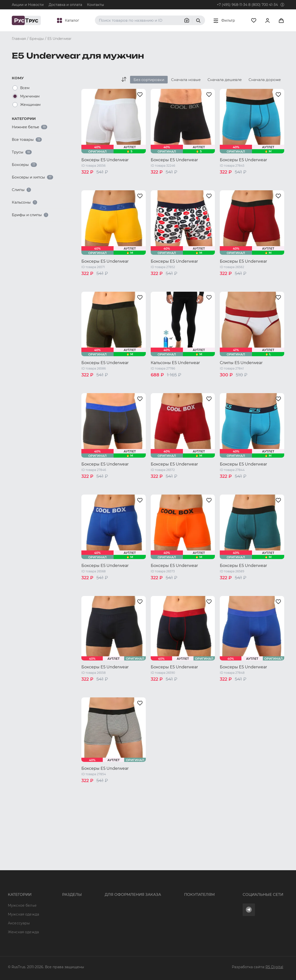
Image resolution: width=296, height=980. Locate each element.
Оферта (158, 870)
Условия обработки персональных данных (190, 905)
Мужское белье (22, 870)
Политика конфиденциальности (181, 897)
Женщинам (30, 105)
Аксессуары (19, 888)
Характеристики (63, 888)
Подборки (57, 897)
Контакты (96, 5)
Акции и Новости (28, 5)
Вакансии (56, 923)
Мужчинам (30, 96)
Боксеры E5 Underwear (105, 160)
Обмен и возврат (167, 888)
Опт (51, 870)
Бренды (55, 879)
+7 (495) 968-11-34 (232, 5)
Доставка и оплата (65, 5)
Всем (25, 88)
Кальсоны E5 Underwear (175, 363)
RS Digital (274, 967)
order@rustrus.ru (102, 888)
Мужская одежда (23, 879)
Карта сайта (59, 932)
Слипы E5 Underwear (241, 363)
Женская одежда (23, 897)
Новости (55, 914)
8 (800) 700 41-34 (263, 5)
